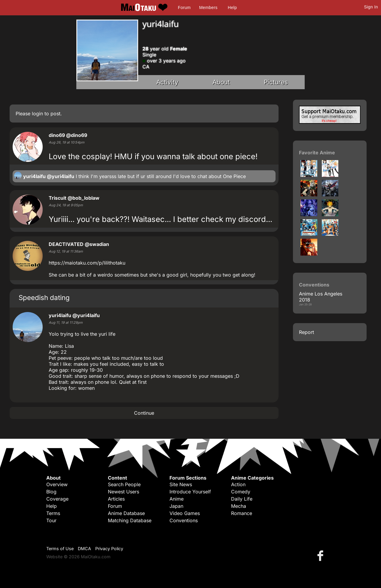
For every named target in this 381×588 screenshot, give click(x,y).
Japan (176, 506)
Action (238, 484)
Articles (116, 499)
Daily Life (242, 499)
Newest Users (123, 492)
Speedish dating (44, 297)
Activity (167, 82)
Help (232, 8)
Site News (181, 484)
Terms (53, 513)
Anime (177, 499)
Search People (124, 484)
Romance (242, 513)
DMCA (84, 549)
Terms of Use (60, 549)
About (221, 82)
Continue (144, 413)
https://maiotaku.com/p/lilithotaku (87, 263)
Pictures (276, 82)
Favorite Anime (317, 153)
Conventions (184, 520)
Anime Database (126, 513)
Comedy (241, 492)
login (37, 114)
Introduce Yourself (190, 492)
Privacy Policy (109, 549)
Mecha (239, 506)
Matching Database (130, 520)
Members (208, 8)
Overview (57, 484)
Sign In (371, 7)
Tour (51, 520)
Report (306, 332)
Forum (184, 8)
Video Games (185, 513)
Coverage (57, 499)
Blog (51, 492)
